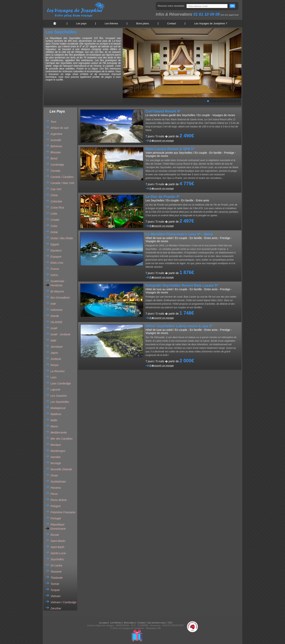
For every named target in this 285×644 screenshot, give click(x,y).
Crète (54, 214)
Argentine (56, 134)
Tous (53, 122)
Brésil (54, 158)
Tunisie (55, 584)
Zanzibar (56, 608)
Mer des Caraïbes (61, 439)
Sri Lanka (56, 565)
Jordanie (56, 359)
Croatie (55, 220)
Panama (56, 488)
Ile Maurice (57, 291)
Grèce (54, 275)
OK (232, 6)
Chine (54, 195)
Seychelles (57, 559)
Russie (55, 535)
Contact (172, 23)
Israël (54, 328)
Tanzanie (56, 572)
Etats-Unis (57, 263)
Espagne (56, 257)
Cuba (54, 226)
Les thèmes (111, 23)
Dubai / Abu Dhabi (62, 238)
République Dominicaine (58, 527)
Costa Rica (57, 208)
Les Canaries (59, 396)
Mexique (56, 445)
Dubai (54, 232)
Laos (53, 377)
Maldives (56, 414)
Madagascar (58, 408)
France (55, 269)
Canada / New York (62, 183)
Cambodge (57, 165)
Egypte (55, 244)
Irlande (55, 316)
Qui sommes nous (156, 623)
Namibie (56, 457)
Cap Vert (56, 189)
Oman (54, 475)
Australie (56, 140)
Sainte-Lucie (58, 553)
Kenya (54, 365)
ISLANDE (56, 322)
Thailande (57, 578)
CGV (170, 623)
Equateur (56, 250)
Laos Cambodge (61, 383)
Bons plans (142, 23)
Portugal (56, 518)
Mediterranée (59, 432)
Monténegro (58, 451)
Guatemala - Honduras (58, 283)
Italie (53, 340)
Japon (54, 353)
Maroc (54, 426)
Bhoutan (56, 152)
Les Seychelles (60, 402)
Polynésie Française (63, 512)
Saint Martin (58, 541)
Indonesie (57, 310)
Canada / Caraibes (62, 177)
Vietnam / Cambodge (63, 602)
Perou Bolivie (59, 500)
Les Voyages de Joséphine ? (211, 23)
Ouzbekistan (58, 482)
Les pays (81, 23)
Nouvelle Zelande (61, 469)
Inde (53, 304)
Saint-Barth (57, 547)
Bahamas (56, 146)
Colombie (56, 201)
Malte (54, 420)
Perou (54, 494)
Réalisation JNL (153, 628)
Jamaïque (57, 347)
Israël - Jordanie (60, 334)
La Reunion (58, 371)
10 (238, 101)
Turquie (55, 590)
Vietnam (56, 596)
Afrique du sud (59, 128)
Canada (55, 171)
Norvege (56, 463)
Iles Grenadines (60, 298)
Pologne (56, 506)
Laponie (55, 390)
